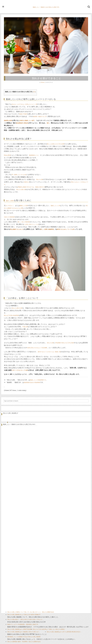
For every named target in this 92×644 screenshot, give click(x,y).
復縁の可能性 (23, 114)
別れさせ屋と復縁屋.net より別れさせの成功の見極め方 (24, 615)
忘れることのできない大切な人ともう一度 (24, 104)
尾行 (48, 123)
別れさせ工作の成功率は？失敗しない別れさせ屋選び (49, 629)
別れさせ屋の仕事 (17, 308)
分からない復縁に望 (54, 352)
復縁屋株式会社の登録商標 (32, 382)
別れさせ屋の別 (21, 190)
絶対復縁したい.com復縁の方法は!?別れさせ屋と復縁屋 (24, 637)
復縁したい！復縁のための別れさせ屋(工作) (46, 7)
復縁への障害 (10, 201)
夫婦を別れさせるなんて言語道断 (37, 348)
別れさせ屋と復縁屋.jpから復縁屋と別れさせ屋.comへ (23, 632)
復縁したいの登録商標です (38, 380)
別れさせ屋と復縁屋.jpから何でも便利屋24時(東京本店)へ (64, 632)
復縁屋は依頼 (8, 121)
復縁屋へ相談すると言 (40, 117)
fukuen (43, 82)
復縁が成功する (40, 187)
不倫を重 (25, 327)
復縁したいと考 (55, 206)
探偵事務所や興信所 (22, 123)
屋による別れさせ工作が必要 (56, 144)
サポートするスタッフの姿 (20, 370)
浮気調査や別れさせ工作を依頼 (64, 343)
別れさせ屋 (39, 180)
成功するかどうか (43, 352)
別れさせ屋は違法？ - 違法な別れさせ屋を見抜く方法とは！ (25, 619)
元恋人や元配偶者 (9, 217)
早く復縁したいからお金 (19, 175)
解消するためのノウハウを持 (66, 229)
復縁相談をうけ (34, 155)
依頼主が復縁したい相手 (27, 121)
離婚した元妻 (24, 206)
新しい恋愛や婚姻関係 (47, 229)
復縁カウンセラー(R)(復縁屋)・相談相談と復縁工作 (23, 624)
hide (34, 92)
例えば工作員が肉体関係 (11, 315)
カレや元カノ (9, 206)
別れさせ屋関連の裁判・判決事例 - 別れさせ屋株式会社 (24, 642)
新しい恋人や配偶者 (24, 222)
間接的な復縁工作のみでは (26, 187)
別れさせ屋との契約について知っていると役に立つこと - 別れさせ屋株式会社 (31, 612)
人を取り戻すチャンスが (31, 224)
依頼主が (27, 182)
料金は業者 (7, 155)
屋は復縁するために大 (17, 229)
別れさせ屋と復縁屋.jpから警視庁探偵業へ (20, 629)
